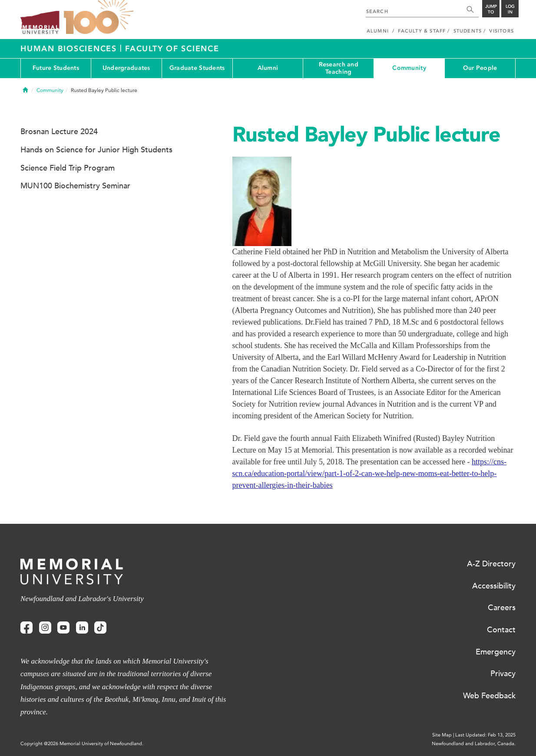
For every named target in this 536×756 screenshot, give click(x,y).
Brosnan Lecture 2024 (59, 131)
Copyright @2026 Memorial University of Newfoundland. (82, 744)
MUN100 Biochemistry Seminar (75, 186)
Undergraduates (126, 68)
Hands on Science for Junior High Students (96, 150)
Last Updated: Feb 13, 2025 (485, 735)
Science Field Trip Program (68, 168)
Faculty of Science (172, 49)
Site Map (442, 735)
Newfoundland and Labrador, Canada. (474, 744)
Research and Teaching (339, 68)
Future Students (56, 68)
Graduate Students (197, 68)
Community (409, 68)
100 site (99, 17)
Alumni (268, 68)
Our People (480, 68)
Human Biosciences (70, 49)
